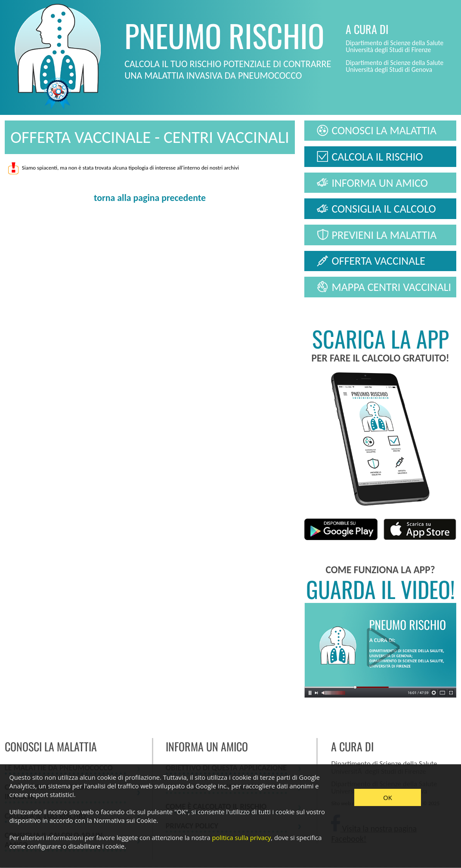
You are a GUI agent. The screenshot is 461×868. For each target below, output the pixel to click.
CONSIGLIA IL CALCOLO (384, 209)
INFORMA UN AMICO (380, 183)
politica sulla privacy (241, 837)
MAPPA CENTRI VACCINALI (391, 287)
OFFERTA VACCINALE (378, 261)
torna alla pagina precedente (150, 198)
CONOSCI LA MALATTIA (384, 130)
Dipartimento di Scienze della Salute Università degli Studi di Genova (394, 66)
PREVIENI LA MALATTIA (384, 235)
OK (387, 797)
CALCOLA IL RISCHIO (377, 157)
